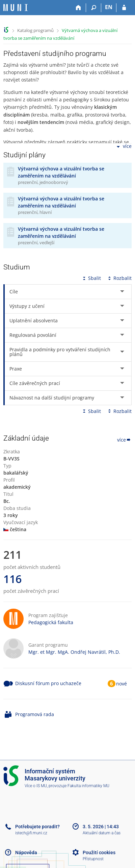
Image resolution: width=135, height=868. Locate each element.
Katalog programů (35, 30)
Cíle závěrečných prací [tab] (35, 383)
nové (122, 684)
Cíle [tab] (14, 292)
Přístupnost (93, 859)
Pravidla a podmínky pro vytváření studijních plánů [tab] (60, 352)
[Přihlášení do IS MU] (124, 8)
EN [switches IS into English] (109, 7)
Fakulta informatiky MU (88, 786)
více (124, 147)
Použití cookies (99, 853)
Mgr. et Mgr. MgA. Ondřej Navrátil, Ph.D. (74, 652)
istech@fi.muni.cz (31, 833)
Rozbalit (119, 278)
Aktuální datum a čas (102, 833)
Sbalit (91, 278)
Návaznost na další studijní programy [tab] (52, 398)
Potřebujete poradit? (37, 827)
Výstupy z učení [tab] (27, 306)
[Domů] (78, 8)
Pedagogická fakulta (51, 622)
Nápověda (26, 853)
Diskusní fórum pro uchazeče (48, 683)
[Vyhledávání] (94, 8)
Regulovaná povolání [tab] (33, 335)
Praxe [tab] (16, 369)
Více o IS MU (36, 786)
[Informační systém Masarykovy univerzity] (16, 8)
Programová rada (35, 714)
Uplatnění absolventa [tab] (34, 320)
